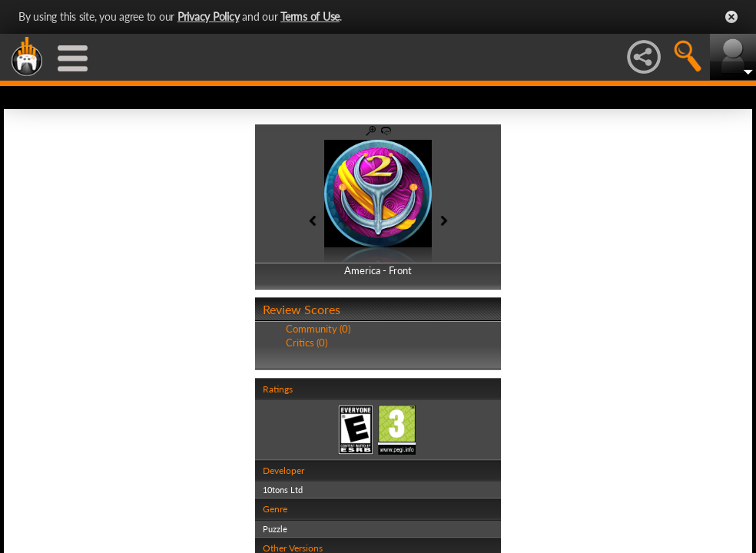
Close (731, 17)
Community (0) (318, 329)
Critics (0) (307, 343)
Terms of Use (310, 17)
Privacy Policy (209, 17)
